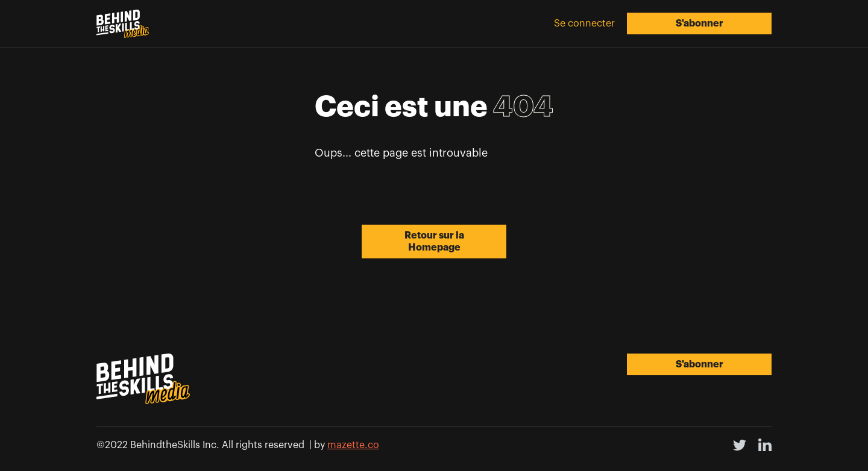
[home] (123, 24)
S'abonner (700, 23)
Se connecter (584, 23)
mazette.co (353, 445)
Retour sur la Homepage (434, 242)
